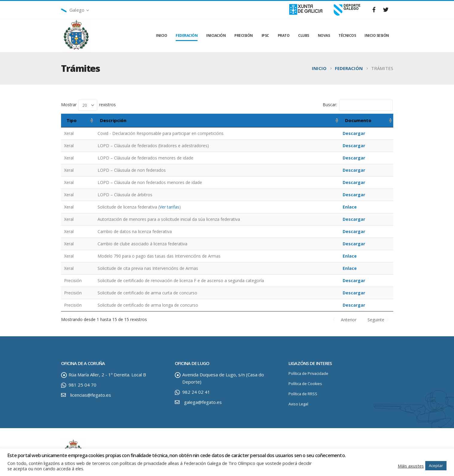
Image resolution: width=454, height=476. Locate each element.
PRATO (284, 35)
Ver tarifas (169, 207)
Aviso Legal (298, 404)
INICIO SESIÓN (377, 35)
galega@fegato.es (203, 402)
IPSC (265, 35)
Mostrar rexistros (88, 105)
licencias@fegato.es (91, 395)
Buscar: (358, 105)
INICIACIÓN (216, 35)
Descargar (354, 133)
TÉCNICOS (347, 35)
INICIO (161, 35)
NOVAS (324, 35)
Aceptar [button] (436, 466)
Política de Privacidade (308, 374)
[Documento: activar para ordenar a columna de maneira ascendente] (366, 121)
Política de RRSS (303, 394)
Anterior (349, 320)
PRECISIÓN (244, 35)
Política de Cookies (305, 384)
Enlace (350, 207)
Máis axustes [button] (411, 466)
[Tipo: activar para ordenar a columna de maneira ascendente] (78, 121)
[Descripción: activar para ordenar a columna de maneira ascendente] (217, 121)
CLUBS (304, 35)
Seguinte (376, 320)
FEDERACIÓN (187, 35)
